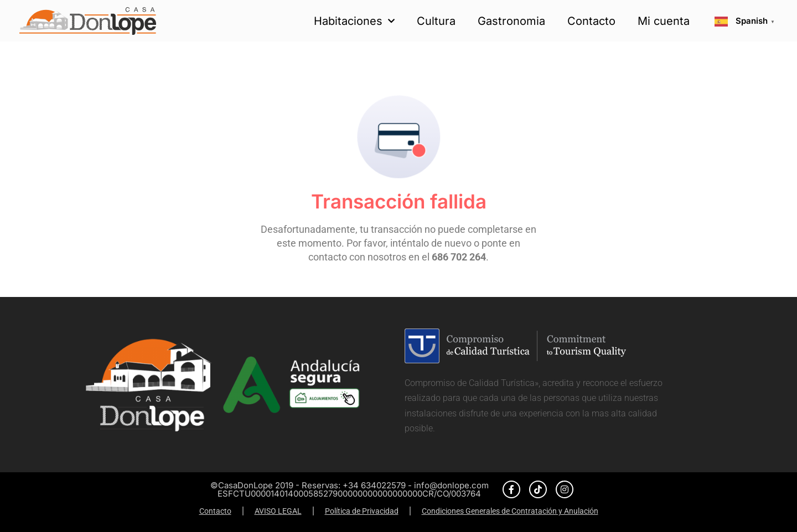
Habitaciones (354, 21)
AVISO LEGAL (278, 511)
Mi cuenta (664, 21)
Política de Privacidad (362, 511)
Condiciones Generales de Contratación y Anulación (510, 511)
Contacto (591, 21)
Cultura (436, 21)
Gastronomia (511, 21)
